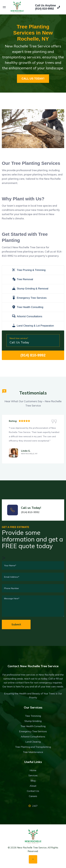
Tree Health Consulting (33, 726)
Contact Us (33, 791)
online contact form (19, 683)
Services (33, 775)
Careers (33, 796)
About (33, 786)
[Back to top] (33, 859)
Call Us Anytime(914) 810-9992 (48, 7)
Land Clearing (33, 742)
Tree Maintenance (33, 752)
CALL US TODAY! (33, 79)
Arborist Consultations (33, 737)
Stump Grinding (33, 721)
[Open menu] (4, 7)
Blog (33, 781)
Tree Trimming (33, 716)
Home (33, 770)
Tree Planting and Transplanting (33, 747)
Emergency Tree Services (33, 731)
